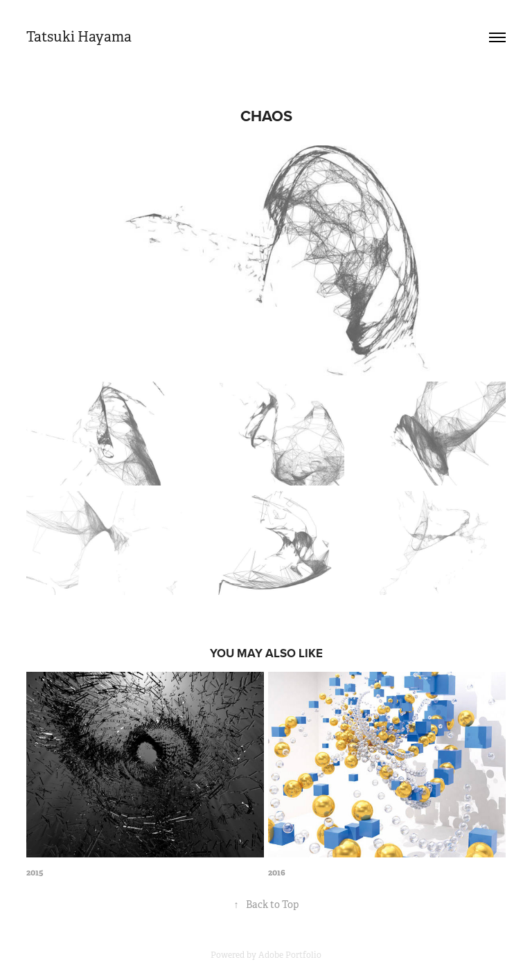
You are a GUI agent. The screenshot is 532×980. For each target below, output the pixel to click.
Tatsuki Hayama (79, 37)
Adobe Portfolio (290, 955)
